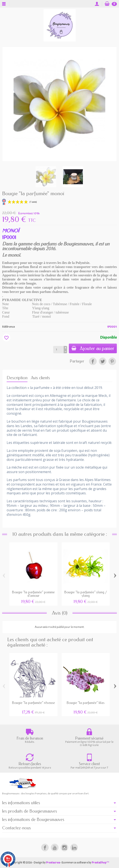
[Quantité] (58, 350)
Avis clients (40, 378)
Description (17, 378)
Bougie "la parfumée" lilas (86, 703)
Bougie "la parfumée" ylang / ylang (86, 594)
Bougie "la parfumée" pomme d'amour (33, 594)
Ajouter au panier (93, 348)
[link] (93, 361)
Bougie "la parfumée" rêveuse (33, 703)
